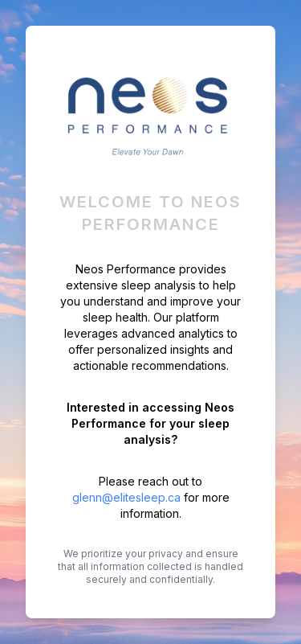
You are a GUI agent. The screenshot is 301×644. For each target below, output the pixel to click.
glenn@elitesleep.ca (126, 497)
